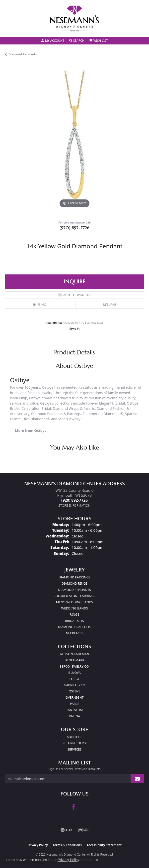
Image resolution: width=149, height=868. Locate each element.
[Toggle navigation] (9, 30)
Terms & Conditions (67, 845)
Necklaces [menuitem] (74, 633)
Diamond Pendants (23, 54)
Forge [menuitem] (74, 679)
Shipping (39, 305)
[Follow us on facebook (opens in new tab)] (73, 807)
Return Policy (75, 743)
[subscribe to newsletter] (137, 779)
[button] (53, 41)
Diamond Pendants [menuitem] (74, 590)
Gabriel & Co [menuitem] (74, 685)
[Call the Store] (74, 500)
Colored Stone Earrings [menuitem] (74, 596)
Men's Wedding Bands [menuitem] (75, 602)
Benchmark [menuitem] (74, 660)
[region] (74, 140)
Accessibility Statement (104, 845)
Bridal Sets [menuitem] (74, 621)
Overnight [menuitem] (75, 697)
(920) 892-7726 (74, 228)
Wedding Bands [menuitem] (75, 608)
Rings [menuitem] (74, 614)
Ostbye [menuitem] (75, 691)
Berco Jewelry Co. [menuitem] (74, 666)
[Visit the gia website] (67, 830)
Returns (110, 305)
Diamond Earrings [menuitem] (74, 577)
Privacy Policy (38, 845)
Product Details (74, 352)
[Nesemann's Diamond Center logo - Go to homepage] (74, 19)
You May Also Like (75, 448)
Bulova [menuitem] (74, 673)
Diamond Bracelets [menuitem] (74, 627)
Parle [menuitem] (74, 704)
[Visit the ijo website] (83, 830)
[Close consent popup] (97, 860)
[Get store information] (75, 506)
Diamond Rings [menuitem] (74, 583)
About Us (75, 737)
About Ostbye (74, 366)
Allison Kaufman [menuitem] (74, 654)
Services (74, 749)
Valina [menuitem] (74, 716)
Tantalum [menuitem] (74, 710)
